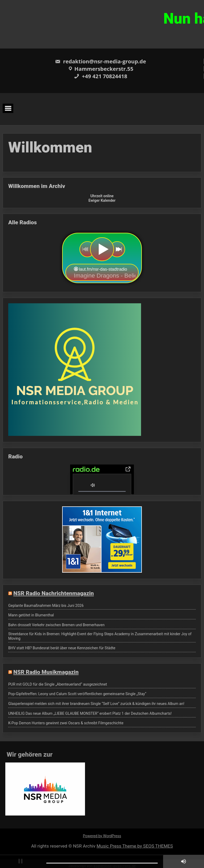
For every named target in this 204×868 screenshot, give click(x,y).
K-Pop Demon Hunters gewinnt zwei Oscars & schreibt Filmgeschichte (66, 723)
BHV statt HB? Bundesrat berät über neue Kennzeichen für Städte (62, 648)
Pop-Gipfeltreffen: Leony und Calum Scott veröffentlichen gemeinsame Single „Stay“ (77, 694)
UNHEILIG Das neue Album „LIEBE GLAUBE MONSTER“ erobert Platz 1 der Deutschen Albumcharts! (90, 713)
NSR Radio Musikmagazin (46, 672)
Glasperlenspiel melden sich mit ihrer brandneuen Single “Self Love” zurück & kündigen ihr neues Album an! (96, 704)
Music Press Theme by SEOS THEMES (135, 846)
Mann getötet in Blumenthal (31, 615)
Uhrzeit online (102, 196)
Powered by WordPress (102, 836)
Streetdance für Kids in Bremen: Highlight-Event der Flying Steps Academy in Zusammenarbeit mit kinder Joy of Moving (100, 636)
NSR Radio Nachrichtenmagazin (54, 593)
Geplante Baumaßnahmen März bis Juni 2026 (46, 606)
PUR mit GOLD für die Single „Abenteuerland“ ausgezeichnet (58, 684)
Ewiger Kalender (102, 200)
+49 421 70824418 (101, 76)
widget (102, 258)
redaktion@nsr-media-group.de (101, 61)
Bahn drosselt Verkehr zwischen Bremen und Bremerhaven (56, 625)
